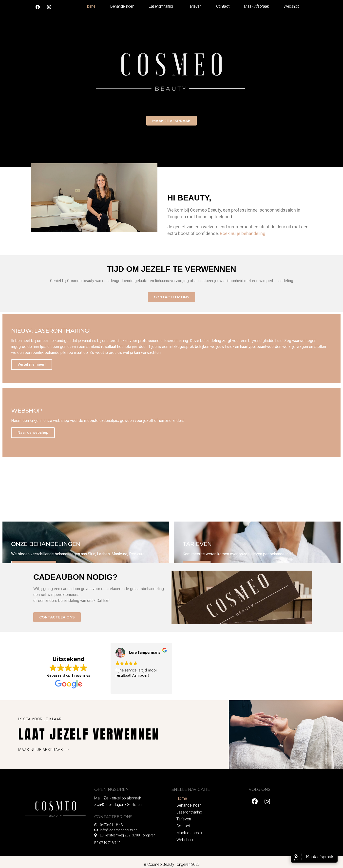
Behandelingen (122, 6)
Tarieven (195, 6)
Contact (223, 6)
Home (90, 6)
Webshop (291, 6)
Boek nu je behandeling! (243, 233)
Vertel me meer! (32, 364)
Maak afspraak (256, 6)
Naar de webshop (33, 433)
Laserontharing (161, 6)
